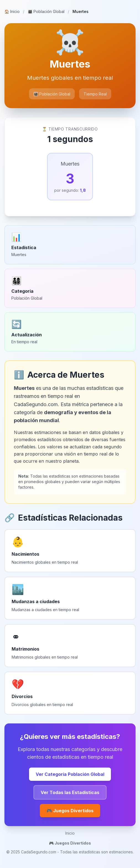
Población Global (46, 12)
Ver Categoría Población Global (70, 774)
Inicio (12, 12)
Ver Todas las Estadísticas (70, 792)
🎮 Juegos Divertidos (70, 811)
